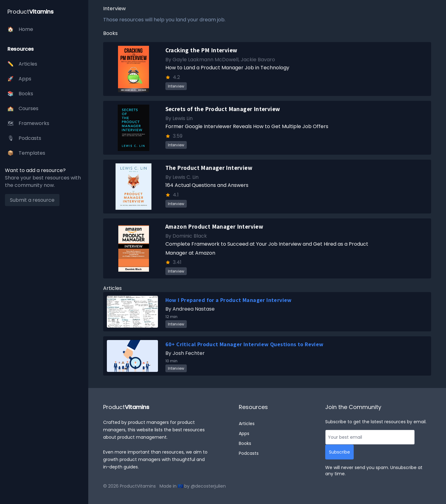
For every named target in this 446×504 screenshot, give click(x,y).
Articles (247, 424)
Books (245, 443)
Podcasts (249, 453)
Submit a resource (32, 200)
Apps (244, 433)
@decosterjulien (208, 486)
